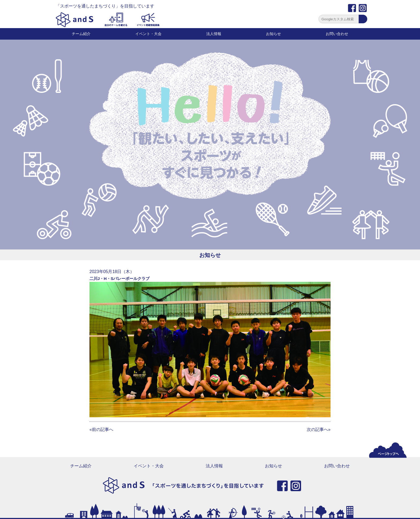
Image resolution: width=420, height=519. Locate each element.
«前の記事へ (101, 429)
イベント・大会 (148, 34)
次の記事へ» (319, 429)
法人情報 (214, 34)
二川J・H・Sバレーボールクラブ (119, 279)
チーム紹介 (81, 34)
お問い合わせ (337, 34)
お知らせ (273, 34)
